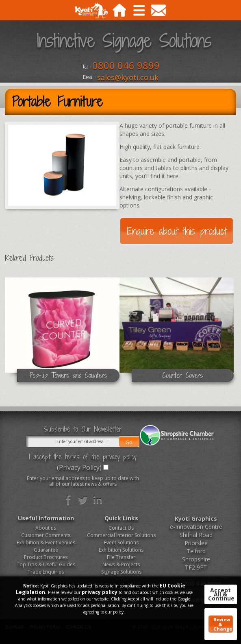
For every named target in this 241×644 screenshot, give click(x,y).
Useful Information (46, 518)
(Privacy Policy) (79, 467)
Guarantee (46, 550)
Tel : (86, 67)
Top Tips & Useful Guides (46, 564)
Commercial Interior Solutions (121, 535)
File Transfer (121, 557)
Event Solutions (121, 542)
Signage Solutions (121, 572)
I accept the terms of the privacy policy (83, 457)
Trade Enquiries (46, 572)
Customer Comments (46, 535)
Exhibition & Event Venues (46, 542)
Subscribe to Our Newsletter (83, 429)
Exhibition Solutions (121, 550)
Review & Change (223, 624)
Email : (89, 77)
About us (46, 528)
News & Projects (121, 564)
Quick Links (121, 518)
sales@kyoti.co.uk (128, 77)
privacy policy (100, 592)
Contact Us (121, 528)
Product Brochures (46, 557)
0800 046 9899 (126, 65)
